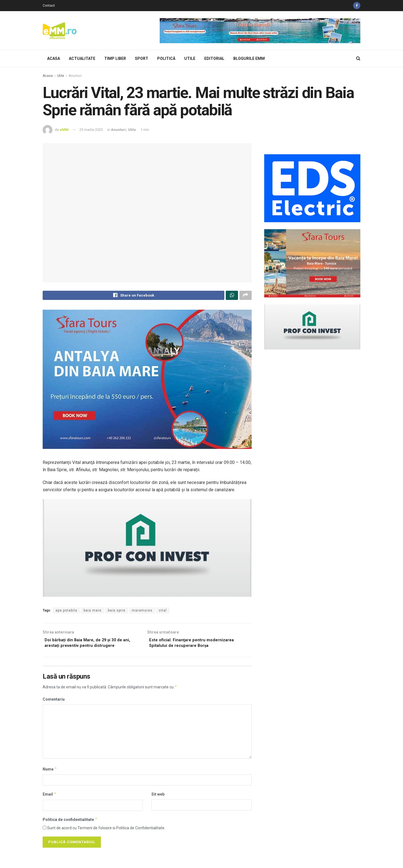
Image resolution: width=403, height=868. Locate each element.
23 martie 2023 (91, 130)
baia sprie (117, 612)
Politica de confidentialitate (70, 823)
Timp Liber (115, 58)
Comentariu (54, 703)
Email (50, 798)
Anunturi (75, 76)
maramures (142, 612)
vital (163, 612)
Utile (190, 58)
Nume (50, 772)
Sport (142, 58)
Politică (166, 58)
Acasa (54, 58)
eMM (64, 130)
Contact (49, 6)
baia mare (93, 612)
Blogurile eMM (249, 58)
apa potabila (66, 612)
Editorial (214, 58)
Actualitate (82, 58)
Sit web (158, 798)
